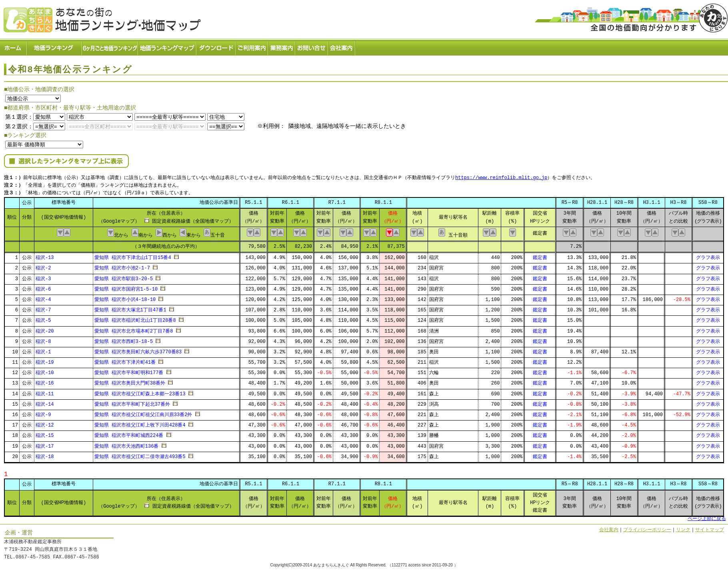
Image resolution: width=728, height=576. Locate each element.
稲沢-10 (45, 371)
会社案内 (342, 46)
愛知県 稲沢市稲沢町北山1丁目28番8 (135, 318)
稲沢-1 (43, 350)
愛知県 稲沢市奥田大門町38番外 (130, 381)
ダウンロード (216, 46)
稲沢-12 (45, 423)
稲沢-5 (43, 318)
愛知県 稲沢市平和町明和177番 (129, 371)
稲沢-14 (45, 402)
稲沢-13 (45, 255)
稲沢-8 (43, 339)
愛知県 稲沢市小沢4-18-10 (125, 297)
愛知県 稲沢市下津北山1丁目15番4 (133, 255)
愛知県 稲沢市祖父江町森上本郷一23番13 (140, 392)
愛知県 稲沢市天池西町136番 (127, 444)
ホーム (14, 46)
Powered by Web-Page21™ (698, 572)
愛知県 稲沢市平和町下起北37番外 (132, 402)
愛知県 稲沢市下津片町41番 (125, 360)
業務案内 (282, 46)
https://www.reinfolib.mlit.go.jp (501, 176)
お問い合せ (312, 46)
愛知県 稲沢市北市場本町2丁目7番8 (134, 329)
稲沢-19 (45, 360)
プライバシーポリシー (647, 527)
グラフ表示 (708, 255)
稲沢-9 (43, 412)
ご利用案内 (252, 46)
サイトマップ (710, 527)
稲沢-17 (45, 444)
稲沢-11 (45, 392)
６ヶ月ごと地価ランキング (110, 46)
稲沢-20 (45, 329)
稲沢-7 (43, 308)
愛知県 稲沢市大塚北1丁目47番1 (130, 308)
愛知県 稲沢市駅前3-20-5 (124, 276)
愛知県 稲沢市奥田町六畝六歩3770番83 (138, 350)
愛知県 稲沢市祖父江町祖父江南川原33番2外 (143, 412)
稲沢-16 (45, 381)
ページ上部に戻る (707, 517)
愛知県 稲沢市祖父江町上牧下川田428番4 (140, 423)
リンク (683, 527)
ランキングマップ (168, 46)
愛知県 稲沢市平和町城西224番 (129, 433)
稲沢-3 (43, 276)
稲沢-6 (43, 287)
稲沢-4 (43, 297)
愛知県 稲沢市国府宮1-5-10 (126, 287)
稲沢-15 (45, 433)
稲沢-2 (43, 266)
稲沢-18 (45, 454)
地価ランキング (55, 46)
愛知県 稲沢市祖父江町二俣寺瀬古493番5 (140, 454)
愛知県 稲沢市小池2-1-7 (122, 266)
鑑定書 (540, 255)
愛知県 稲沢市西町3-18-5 (124, 339)
